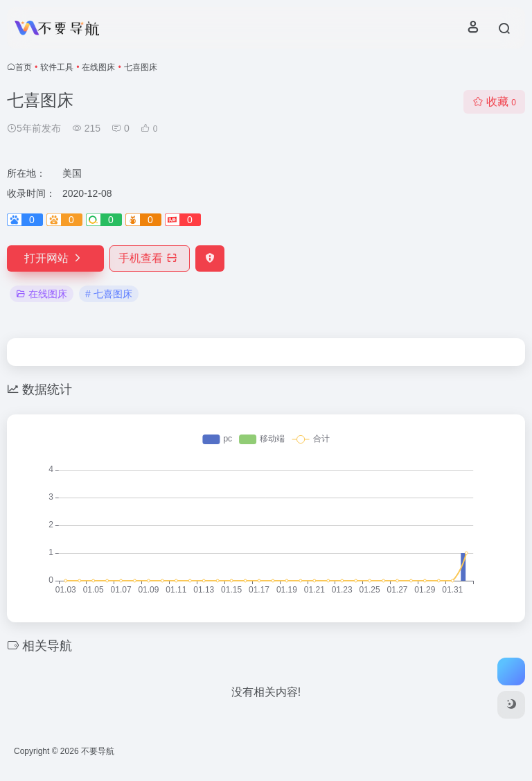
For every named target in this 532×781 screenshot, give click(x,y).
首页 (24, 67)
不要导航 (98, 751)
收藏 (494, 102)
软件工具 (57, 67)
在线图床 (98, 67)
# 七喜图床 (109, 294)
